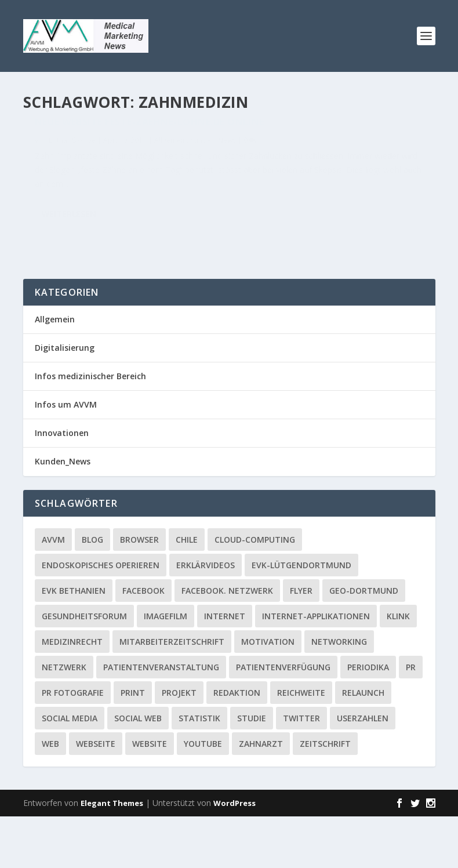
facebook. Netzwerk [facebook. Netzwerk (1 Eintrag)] (227, 642)
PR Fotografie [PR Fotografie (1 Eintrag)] (73, 744)
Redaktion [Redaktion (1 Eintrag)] (237, 744)
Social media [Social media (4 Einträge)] (70, 769)
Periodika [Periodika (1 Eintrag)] (368, 718)
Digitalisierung (65, 399)
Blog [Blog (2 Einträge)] (92, 591)
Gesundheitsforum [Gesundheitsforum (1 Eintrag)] (84, 667)
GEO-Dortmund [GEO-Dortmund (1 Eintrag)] (364, 642)
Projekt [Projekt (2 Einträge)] (179, 744)
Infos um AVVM (66, 456)
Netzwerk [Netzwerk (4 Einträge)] (64, 718)
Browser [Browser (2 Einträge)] (139, 591)
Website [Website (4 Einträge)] (150, 795)
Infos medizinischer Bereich (90, 428)
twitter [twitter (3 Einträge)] (301, 769)
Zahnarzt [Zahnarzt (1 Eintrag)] (261, 795)
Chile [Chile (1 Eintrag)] (187, 591)
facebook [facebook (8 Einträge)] (143, 642)
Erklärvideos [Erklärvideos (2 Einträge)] (206, 616)
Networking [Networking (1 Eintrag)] (339, 693)
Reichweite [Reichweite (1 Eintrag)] (301, 744)
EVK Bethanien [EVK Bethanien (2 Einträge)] (74, 642)
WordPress (235, 855)
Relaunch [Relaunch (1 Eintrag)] (363, 744)
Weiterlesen (69, 279)
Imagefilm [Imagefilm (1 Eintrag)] (166, 667)
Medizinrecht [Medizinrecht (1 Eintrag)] (72, 693)
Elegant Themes (112, 855)
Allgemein (170, 166)
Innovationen (62, 484)
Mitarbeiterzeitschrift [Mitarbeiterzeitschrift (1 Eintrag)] (172, 693)
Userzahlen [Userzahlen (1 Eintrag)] (363, 769)
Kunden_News (58, 178)
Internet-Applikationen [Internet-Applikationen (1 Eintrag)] (316, 667)
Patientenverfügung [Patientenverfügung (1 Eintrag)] (283, 718)
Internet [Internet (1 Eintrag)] (225, 667)
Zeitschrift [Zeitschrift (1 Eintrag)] (325, 795)
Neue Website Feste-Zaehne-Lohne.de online (106, 142)
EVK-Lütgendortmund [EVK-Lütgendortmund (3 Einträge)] (301, 616)
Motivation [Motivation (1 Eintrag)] (268, 693)
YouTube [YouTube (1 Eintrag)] (203, 795)
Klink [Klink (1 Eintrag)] (398, 667)
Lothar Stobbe (72, 166)
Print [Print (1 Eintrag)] (133, 744)
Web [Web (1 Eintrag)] (50, 795)
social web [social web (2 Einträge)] (138, 769)
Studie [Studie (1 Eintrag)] (252, 769)
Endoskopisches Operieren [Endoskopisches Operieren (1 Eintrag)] (101, 616)
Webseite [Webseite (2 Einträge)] (96, 795)
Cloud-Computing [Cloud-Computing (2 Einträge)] (255, 591)
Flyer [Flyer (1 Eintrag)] (301, 642)
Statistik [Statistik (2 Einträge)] (199, 769)
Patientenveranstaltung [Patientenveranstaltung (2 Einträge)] (161, 718)
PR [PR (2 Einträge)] (411, 718)
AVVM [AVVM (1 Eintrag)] (53, 591)
